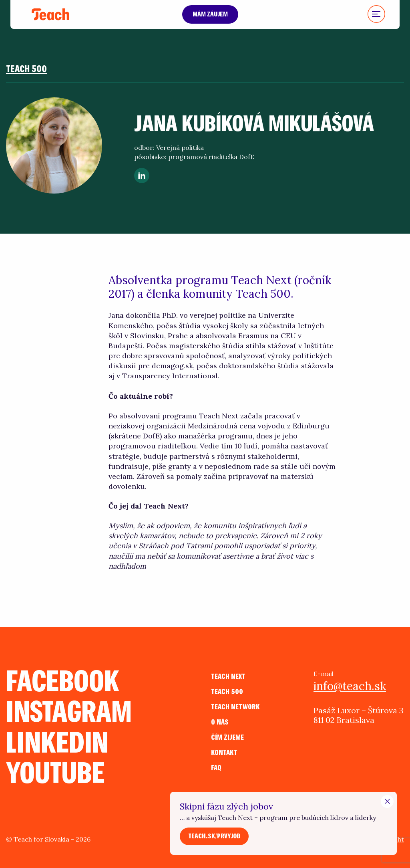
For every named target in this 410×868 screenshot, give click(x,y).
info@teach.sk (350, 686)
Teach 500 (26, 69)
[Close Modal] (387, 801)
